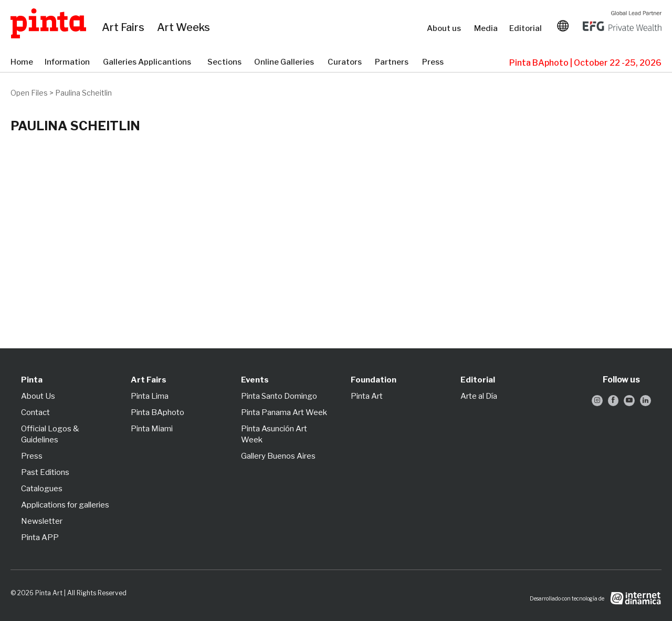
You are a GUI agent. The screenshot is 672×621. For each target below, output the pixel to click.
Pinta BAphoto (157, 412)
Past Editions (45, 472)
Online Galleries (286, 63)
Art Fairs (127, 28)
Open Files (29, 93)
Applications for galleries (65, 505)
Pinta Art (367, 396)
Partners (393, 63)
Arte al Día (479, 396)
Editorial (527, 28)
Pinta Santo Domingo (279, 396)
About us (445, 28)
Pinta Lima (150, 396)
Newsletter (42, 521)
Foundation (374, 380)
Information (69, 63)
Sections (225, 63)
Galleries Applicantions (150, 63)
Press (434, 63)
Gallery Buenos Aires (278, 456)
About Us (38, 396)
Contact (35, 412)
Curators (346, 63)
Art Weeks (188, 28)
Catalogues (42, 489)
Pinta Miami (152, 429)
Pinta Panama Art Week (284, 412)
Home (22, 63)
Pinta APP (40, 537)
